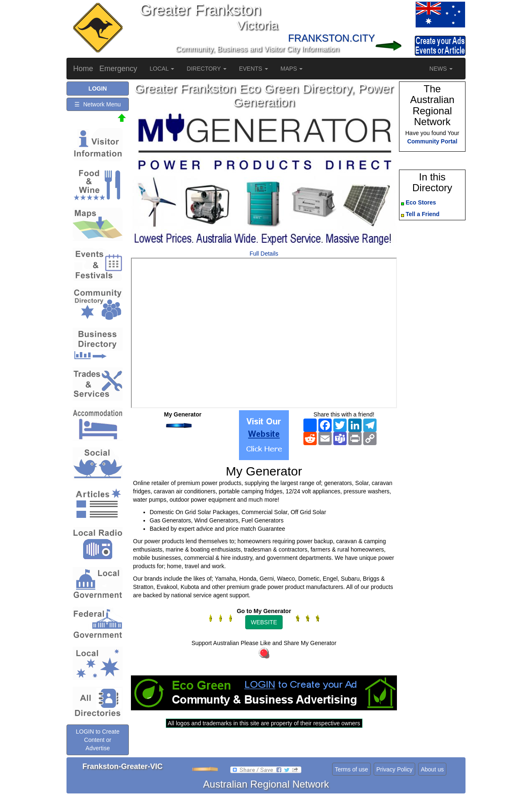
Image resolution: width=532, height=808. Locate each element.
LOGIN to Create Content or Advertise (97, 740)
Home (83, 69)
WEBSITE (264, 622)
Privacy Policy (394, 769)
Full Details (264, 254)
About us (432, 769)
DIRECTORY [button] (207, 69)
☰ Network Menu (97, 104)
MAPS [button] (292, 69)
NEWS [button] (441, 69)
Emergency (118, 69)
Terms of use (351, 769)
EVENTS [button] (254, 69)
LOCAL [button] (162, 69)
